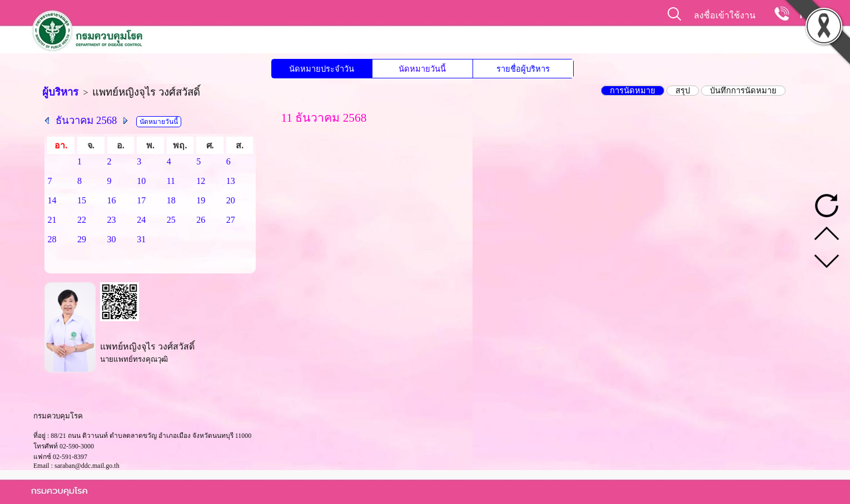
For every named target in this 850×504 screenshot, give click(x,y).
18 (171, 200)
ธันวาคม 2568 (86, 120)
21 (52, 220)
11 (171, 181)
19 (201, 200)
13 (231, 181)
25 (171, 220)
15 (82, 200)
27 (231, 220)
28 (52, 239)
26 (201, 220)
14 (52, 200)
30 (112, 239)
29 (82, 239)
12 (201, 181)
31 (141, 239)
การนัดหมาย (633, 91)
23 (112, 220)
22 (82, 220)
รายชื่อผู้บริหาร (523, 69)
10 (141, 181)
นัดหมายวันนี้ (422, 69)
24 (141, 220)
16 (112, 200)
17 (141, 200)
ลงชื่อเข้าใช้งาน (725, 15)
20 (231, 200)
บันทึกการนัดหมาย (743, 91)
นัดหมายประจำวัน (322, 69)
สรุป (683, 91)
